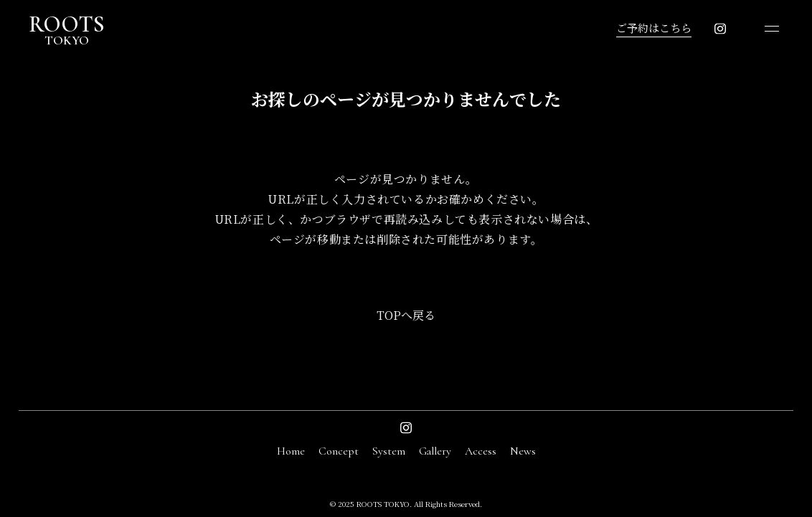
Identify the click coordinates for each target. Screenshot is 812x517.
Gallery (435, 451)
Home (291, 451)
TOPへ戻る (406, 315)
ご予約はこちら (654, 28)
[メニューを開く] (772, 29)
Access (481, 451)
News (523, 451)
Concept (339, 451)
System (389, 451)
